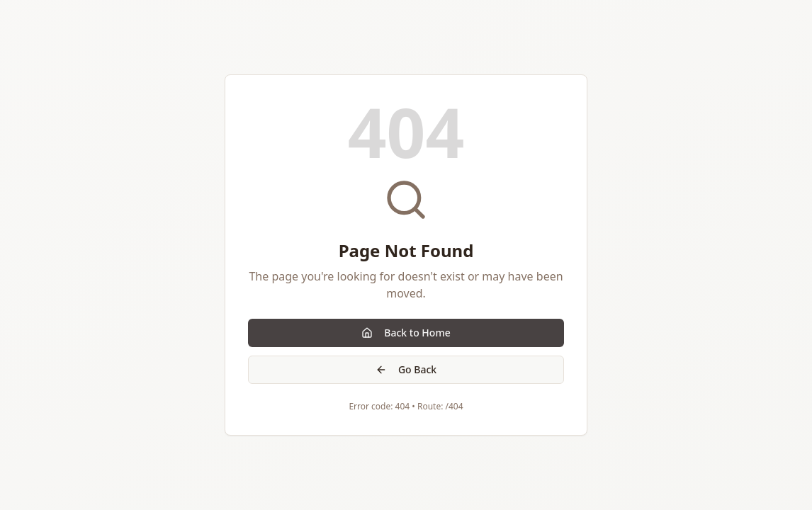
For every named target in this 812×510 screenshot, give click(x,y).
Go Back (406, 369)
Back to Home (406, 333)
